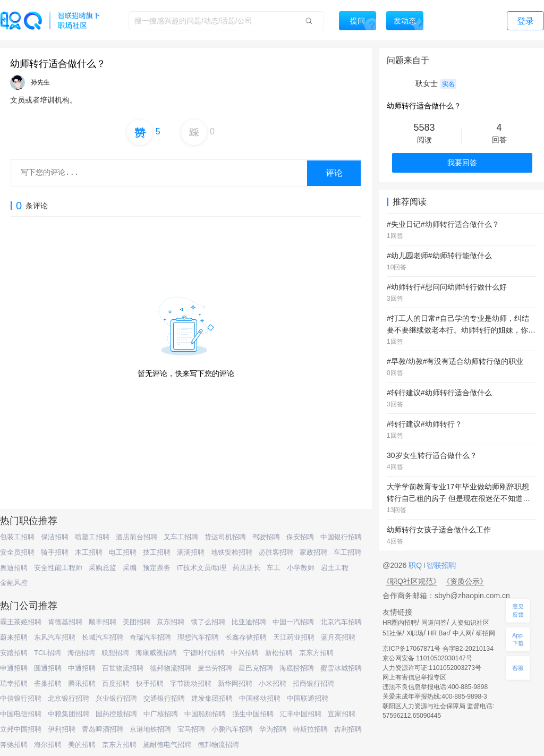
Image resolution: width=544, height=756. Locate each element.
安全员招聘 (17, 552)
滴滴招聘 (191, 552)
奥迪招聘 (14, 568)
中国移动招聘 (260, 698)
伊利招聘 (62, 729)
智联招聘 (440, 565)
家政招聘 (313, 552)
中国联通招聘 (308, 698)
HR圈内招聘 (400, 623)
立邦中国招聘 (21, 729)
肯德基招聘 (65, 622)
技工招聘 (157, 552)
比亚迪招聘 (249, 622)
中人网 (462, 633)
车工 (274, 568)
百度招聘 (116, 683)
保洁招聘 (55, 537)
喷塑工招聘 (92, 537)
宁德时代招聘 (204, 653)
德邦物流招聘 (171, 668)
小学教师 (301, 568)
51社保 (392, 633)
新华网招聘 (235, 683)
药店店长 (246, 568)
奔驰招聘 (14, 745)
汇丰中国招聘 (301, 714)
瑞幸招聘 (14, 683)
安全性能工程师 (58, 568)
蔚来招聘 (14, 637)
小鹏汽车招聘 (232, 729)
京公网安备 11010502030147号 (427, 658)
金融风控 (14, 583)
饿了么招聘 (208, 622)
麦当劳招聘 (215, 668)
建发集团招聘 (212, 698)
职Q (416, 565)
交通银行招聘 (164, 698)
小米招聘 (273, 683)
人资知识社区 (470, 623)
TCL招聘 (48, 653)
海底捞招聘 (297, 668)
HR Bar (438, 633)
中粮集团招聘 (69, 714)
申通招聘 (14, 668)
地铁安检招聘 (232, 552)
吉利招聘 (348, 729)
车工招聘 (347, 552)
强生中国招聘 (253, 714)
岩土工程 (335, 568)
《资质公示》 (465, 581)
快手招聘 (150, 683)
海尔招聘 (48, 745)
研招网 (486, 633)
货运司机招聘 (225, 537)
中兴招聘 (245, 653)
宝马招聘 (191, 729)
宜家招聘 (342, 714)
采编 (130, 568)
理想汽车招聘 (198, 637)
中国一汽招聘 (293, 622)
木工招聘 (89, 552)
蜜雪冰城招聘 (341, 668)
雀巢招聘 (48, 683)
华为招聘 (273, 729)
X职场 (415, 633)
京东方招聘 (316, 653)
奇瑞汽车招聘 (150, 637)
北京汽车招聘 (341, 622)
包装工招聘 (17, 537)
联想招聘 (115, 653)
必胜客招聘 (276, 552)
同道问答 (434, 623)
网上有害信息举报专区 (414, 677)
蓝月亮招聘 (338, 637)
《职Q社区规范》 (411, 581)
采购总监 (103, 568)
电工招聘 (123, 552)
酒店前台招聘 (137, 537)
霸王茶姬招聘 (21, 622)
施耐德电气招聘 (167, 745)
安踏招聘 (14, 653)
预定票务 (157, 568)
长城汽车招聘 (103, 637)
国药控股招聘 (116, 714)
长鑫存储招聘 (246, 637)
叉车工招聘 (181, 537)
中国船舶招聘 (205, 714)
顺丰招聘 (103, 622)
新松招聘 (279, 653)
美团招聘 (137, 622)
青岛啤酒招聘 (103, 729)
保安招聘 (300, 537)
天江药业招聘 (294, 637)
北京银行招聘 (69, 698)
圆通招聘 (48, 668)
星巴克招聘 (256, 668)
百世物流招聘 (123, 668)
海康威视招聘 (156, 653)
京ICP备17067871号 (411, 649)
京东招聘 (171, 622)
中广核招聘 (161, 714)
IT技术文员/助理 (202, 568)
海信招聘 (81, 653)
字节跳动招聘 (191, 683)
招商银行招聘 (313, 683)
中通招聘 (82, 668)
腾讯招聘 (82, 683)
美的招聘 (82, 745)
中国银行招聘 (341, 537)
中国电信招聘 (21, 714)
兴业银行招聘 (116, 698)
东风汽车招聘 (55, 637)
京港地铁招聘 (150, 729)
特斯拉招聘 (311, 729)
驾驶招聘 (266, 537)
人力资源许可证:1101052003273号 (432, 668)
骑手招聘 (55, 552)
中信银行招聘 (21, 698)
